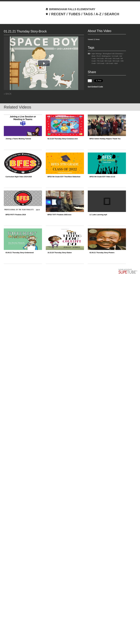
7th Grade (100, 61)
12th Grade (109, 63)
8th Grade (108, 61)
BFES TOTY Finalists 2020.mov (59, 215)
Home (93, 56)
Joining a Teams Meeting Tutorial (18, 139)
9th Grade (116, 61)
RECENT (58, 14)
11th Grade (101, 63)
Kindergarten (106, 56)
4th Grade (108, 58)
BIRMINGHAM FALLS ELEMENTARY (70, 9)
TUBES (74, 14)
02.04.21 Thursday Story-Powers (102, 253)
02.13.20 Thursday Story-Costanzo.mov (63, 139)
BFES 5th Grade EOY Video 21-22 (102, 177)
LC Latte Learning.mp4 (98, 215)
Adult (116, 63)
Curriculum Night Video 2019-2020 (19, 177)
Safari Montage (97, 54)
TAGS (88, 14)
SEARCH (112, 14)
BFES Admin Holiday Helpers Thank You (105, 139)
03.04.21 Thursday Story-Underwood (20, 253)
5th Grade (116, 58)
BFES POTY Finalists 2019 (16, 215)
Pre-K (99, 56)
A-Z (98, 14)
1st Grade (115, 56)
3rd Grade (100, 58)
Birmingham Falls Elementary (113, 54)
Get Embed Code (95, 87)
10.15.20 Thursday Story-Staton (60, 253)
